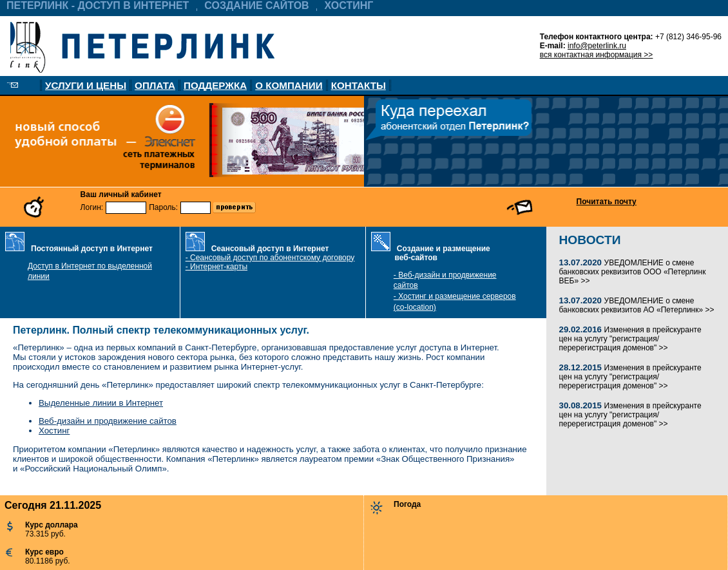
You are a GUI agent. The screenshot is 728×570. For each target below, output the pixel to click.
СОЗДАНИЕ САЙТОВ (256, 5)
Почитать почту (607, 202)
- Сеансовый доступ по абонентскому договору (270, 258)
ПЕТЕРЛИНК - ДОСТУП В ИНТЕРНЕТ (98, 5)
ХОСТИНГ (349, 5)
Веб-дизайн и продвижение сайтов (108, 421)
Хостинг (54, 431)
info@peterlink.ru (597, 46)
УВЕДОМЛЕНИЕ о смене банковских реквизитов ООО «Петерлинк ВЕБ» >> (633, 272)
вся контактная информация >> (597, 55)
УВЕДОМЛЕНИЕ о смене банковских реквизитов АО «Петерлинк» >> (637, 305)
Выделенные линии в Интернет (101, 403)
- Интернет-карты (216, 267)
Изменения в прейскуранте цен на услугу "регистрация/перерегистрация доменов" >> (630, 339)
